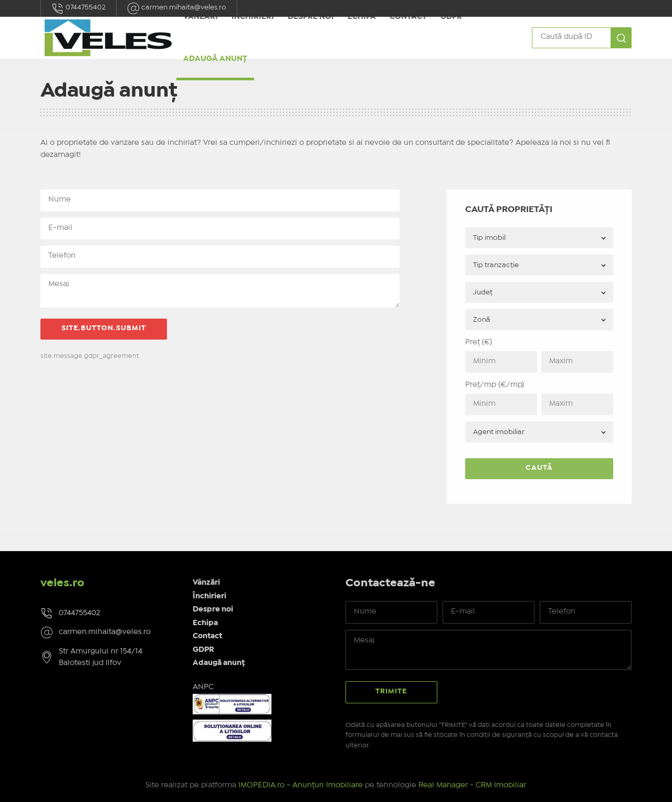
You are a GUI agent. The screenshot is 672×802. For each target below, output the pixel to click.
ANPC (203, 687)
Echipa (205, 623)
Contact (207, 636)
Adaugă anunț (215, 59)
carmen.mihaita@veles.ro (105, 632)
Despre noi (213, 609)
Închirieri (209, 596)
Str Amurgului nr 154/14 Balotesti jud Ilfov (101, 657)
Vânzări (206, 583)
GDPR (203, 650)
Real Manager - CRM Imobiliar (472, 785)
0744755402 (78, 8)
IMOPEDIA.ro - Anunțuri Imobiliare (301, 785)
